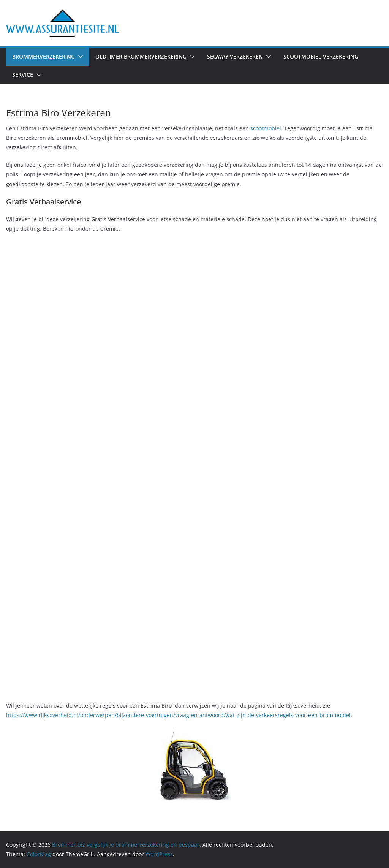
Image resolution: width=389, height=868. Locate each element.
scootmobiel (266, 128)
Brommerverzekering (43, 56)
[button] (79, 57)
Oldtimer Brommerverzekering (141, 56)
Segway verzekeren (235, 56)
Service (23, 75)
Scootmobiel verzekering (321, 56)
